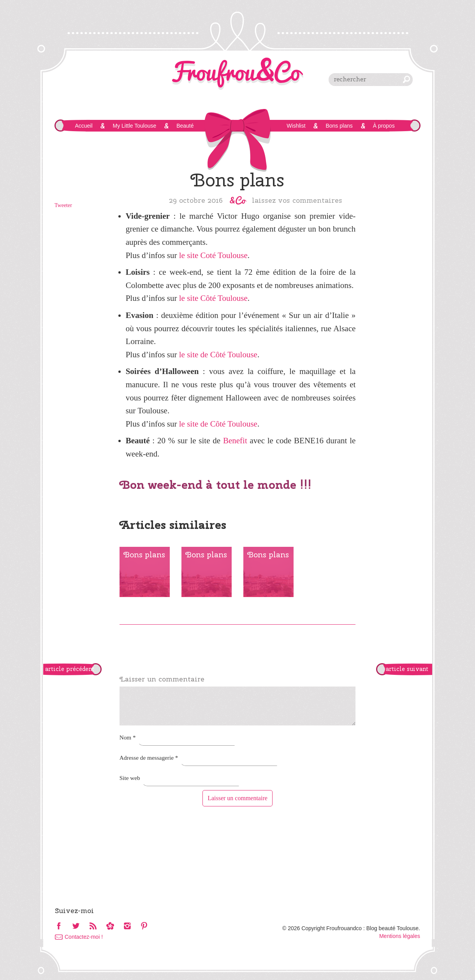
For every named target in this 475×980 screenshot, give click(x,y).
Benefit (235, 441)
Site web (130, 778)
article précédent (70, 669)
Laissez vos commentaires (297, 200)
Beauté (185, 126)
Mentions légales (400, 936)
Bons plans (339, 126)
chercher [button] (406, 79)
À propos (384, 126)
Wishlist (296, 126)
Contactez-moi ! (84, 937)
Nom (128, 737)
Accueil (84, 126)
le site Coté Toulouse (213, 255)
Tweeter (63, 205)
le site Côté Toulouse (213, 298)
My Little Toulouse (134, 126)
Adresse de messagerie (149, 758)
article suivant (407, 669)
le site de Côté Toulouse (218, 355)
